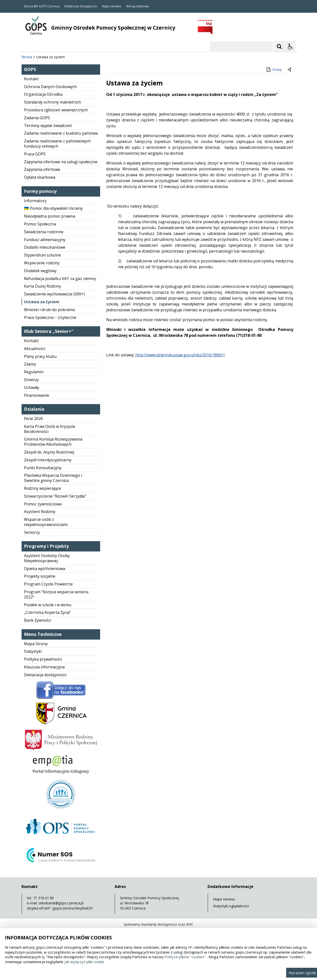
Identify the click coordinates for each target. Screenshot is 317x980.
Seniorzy (32, 532)
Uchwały (32, 387)
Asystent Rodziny (40, 512)
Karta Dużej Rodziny (42, 286)
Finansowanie (37, 395)
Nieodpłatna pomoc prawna (50, 216)
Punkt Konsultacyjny (43, 468)
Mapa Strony (36, 644)
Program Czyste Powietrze (48, 584)
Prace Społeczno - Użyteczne (50, 317)
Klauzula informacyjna (44, 667)
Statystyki (33, 651)
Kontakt (31, 79)
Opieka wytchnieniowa (45, 569)
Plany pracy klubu (40, 356)
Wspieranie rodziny (42, 263)
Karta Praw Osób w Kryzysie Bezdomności (50, 429)
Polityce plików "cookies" (185, 957)
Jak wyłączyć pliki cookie (84, 962)
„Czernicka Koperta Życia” (47, 612)
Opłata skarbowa (40, 177)
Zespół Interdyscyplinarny (48, 460)
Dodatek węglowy (40, 271)
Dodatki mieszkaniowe (45, 247)
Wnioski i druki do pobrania (49, 310)
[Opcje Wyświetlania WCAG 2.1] (290, 47)
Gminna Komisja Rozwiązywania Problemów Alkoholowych (53, 442)
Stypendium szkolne (42, 255)
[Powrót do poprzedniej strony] (290, 70)
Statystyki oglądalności (231, 906)
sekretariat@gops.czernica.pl (61, 903)
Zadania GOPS (37, 118)
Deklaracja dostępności (81, 6)
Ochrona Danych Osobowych (50, 87)
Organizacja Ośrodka (43, 94)
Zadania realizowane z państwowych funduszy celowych (57, 144)
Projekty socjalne (40, 576)
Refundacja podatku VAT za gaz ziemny (60, 279)
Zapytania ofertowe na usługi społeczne (61, 162)
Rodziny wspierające (42, 488)
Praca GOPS (35, 154)
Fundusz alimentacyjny (45, 240)
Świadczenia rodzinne (44, 232)
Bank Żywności (38, 620)
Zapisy (30, 364)
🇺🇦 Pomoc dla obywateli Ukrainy (53, 208)
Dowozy (31, 380)
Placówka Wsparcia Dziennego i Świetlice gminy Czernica (53, 478)
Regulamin (34, 372)
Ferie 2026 (33, 419)
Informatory (35, 201)
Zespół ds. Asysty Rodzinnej (49, 452)
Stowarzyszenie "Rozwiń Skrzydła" (55, 496)
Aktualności (35, 349)
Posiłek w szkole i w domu (48, 605)
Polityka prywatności (43, 659)
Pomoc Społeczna (40, 224)
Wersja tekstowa (137, 6)
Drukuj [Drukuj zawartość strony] (274, 70)
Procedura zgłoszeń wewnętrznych (56, 110)
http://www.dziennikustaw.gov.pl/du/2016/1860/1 (180, 355)
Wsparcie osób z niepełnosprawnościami (46, 522)
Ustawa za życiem (42, 302)
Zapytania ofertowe (42, 169)
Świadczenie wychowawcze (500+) (54, 294)
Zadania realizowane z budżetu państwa (61, 133)
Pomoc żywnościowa (43, 504)
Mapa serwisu (112, 6)
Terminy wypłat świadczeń (48, 126)
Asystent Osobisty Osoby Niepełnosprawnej (47, 558)
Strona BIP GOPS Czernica (42, 6)
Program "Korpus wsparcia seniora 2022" (56, 594)
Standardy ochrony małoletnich (53, 102)
